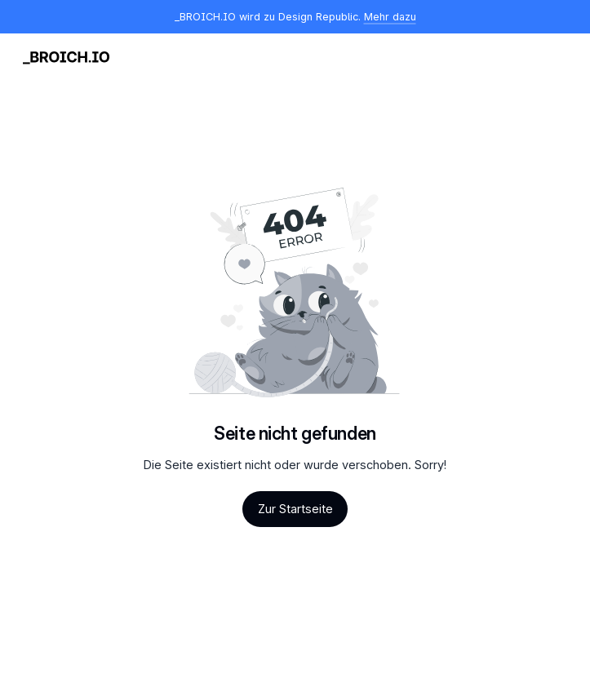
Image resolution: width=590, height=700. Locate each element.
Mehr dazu (390, 17)
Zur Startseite (295, 509)
